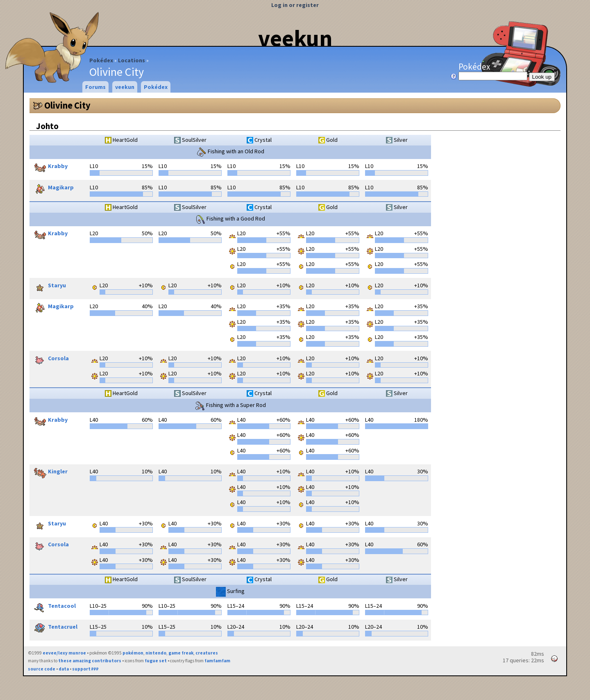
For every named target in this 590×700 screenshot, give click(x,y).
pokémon (133, 653)
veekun (295, 38)
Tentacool (54, 607)
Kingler (50, 472)
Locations (132, 60)
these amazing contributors (90, 661)
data (64, 669)
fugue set (156, 661)
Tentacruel (54, 627)
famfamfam (217, 661)
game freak (181, 653)
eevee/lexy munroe (64, 653)
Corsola (50, 359)
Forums (95, 87)
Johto (47, 126)
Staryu (49, 286)
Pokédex (101, 60)
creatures (207, 653)
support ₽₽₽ (85, 669)
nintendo (156, 653)
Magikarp (53, 188)
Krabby (50, 167)
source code (42, 669)
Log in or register (295, 5)
